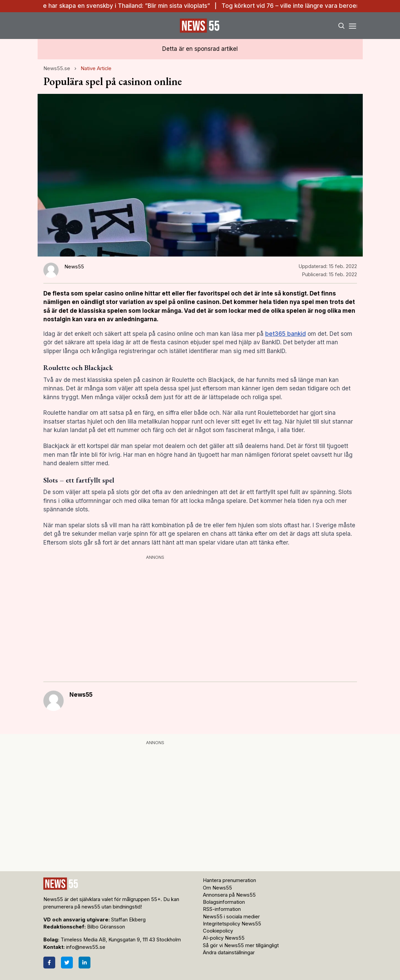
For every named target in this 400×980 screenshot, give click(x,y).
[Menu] (353, 26)
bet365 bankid (286, 334)
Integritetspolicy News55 (232, 924)
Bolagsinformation (224, 902)
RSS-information (222, 909)
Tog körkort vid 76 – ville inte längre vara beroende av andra (309, 6)
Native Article (96, 68)
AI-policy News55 (224, 938)
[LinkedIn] (85, 963)
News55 (81, 695)
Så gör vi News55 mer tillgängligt (241, 945)
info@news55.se (86, 947)
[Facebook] (49, 963)
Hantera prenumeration (229, 880)
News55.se (57, 68)
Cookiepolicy (218, 931)
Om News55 (217, 888)
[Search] (341, 26)
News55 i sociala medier (231, 917)
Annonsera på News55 (229, 895)
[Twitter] (67, 963)
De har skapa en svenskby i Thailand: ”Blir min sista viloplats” (126, 6)
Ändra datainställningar (229, 953)
